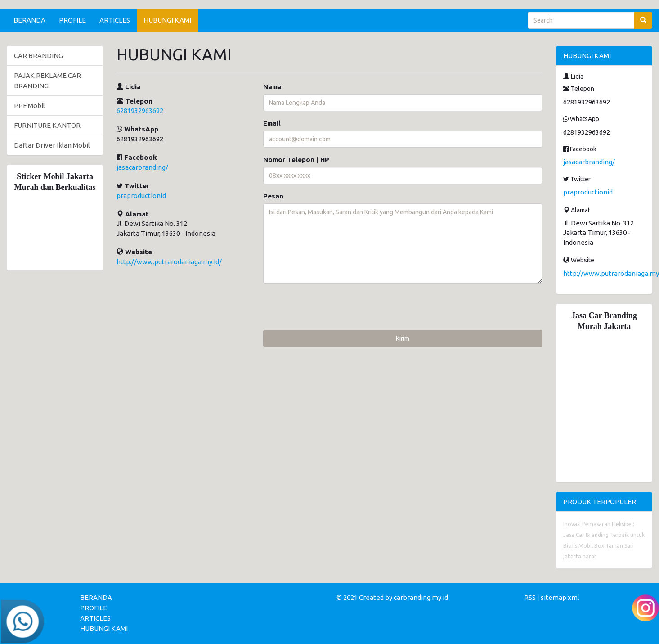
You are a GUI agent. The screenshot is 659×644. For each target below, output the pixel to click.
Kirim (403, 338)
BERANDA (29, 20)
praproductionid (141, 196)
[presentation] (332, 308)
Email (272, 123)
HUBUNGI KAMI (167, 20)
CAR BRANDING (38, 56)
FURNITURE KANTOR (47, 125)
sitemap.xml (560, 597)
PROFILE (72, 20)
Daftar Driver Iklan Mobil (52, 145)
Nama (272, 87)
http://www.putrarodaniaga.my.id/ (169, 262)
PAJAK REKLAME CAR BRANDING (47, 81)
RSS (530, 597)
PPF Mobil (29, 106)
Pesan (273, 196)
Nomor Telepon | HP (296, 160)
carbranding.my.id (421, 597)
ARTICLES (115, 20)
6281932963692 (140, 110)
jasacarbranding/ (142, 167)
